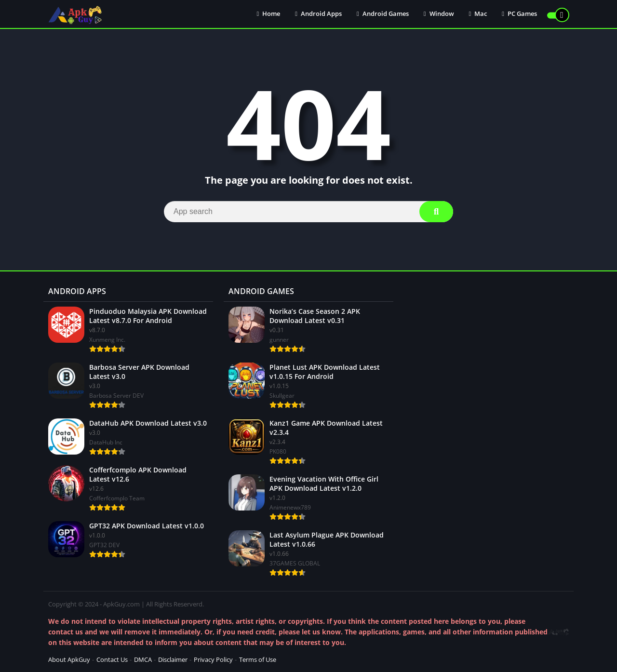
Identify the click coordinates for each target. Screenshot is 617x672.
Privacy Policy (213, 659)
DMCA (143, 659)
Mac (478, 14)
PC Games (519, 14)
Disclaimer (173, 659)
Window (439, 14)
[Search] (308, 212)
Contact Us (112, 659)
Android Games (383, 14)
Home (269, 14)
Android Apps (318, 14)
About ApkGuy (69, 659)
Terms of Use (258, 659)
